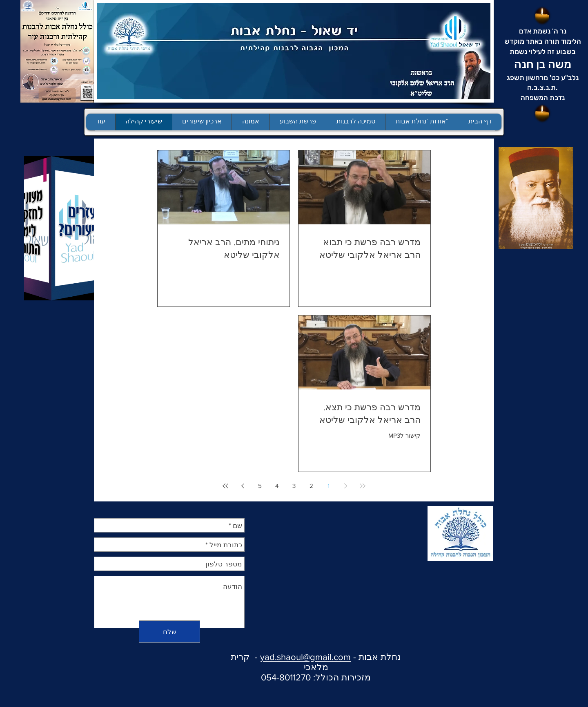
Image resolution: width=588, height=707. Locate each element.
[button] (297, 122)
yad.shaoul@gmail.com (305, 657)
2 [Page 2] (311, 486)
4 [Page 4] (277, 486)
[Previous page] (345, 486)
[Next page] (243, 486)
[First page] (363, 486)
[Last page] (225, 486)
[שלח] (169, 632)
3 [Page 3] (294, 486)
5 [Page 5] (260, 486)
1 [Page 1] (329, 486)
